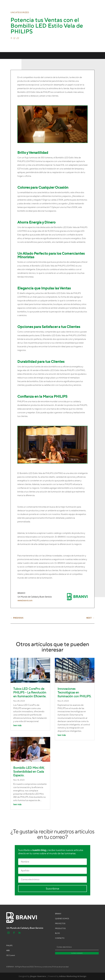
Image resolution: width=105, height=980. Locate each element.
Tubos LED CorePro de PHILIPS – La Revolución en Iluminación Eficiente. (30, 692)
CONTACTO (60, 938)
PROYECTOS (60, 924)
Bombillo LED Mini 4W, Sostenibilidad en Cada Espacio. (29, 771)
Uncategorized (20, 12)
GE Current (11, 955)
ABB (8, 950)
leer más (17, 725)
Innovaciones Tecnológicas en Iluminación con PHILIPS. (74, 692)
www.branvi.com (25, 600)
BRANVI (58, 914)
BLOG (57, 933)
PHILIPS (9, 946)
